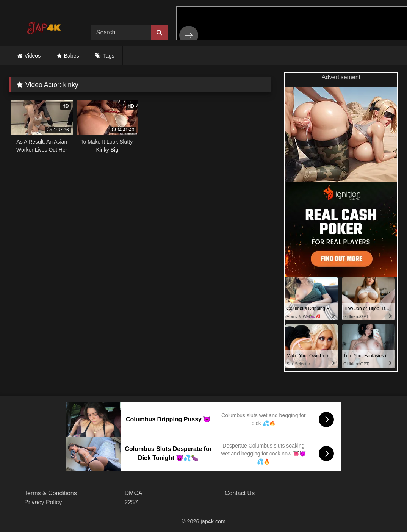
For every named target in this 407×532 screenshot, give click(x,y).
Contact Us (240, 493)
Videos (33, 56)
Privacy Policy (43, 502)
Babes (72, 56)
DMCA (134, 493)
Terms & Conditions (51, 493)
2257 (131, 502)
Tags (109, 56)
